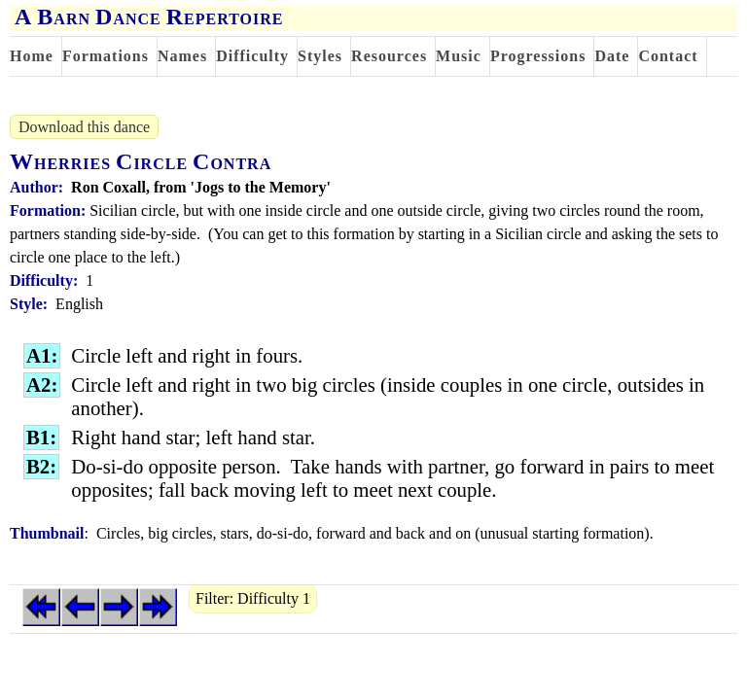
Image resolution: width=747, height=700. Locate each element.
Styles (320, 56)
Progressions (538, 56)
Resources (389, 56)
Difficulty (252, 56)
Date (612, 56)
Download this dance (84, 127)
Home (32, 56)
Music (459, 56)
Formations (106, 56)
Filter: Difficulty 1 (253, 598)
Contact (668, 56)
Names (182, 56)
